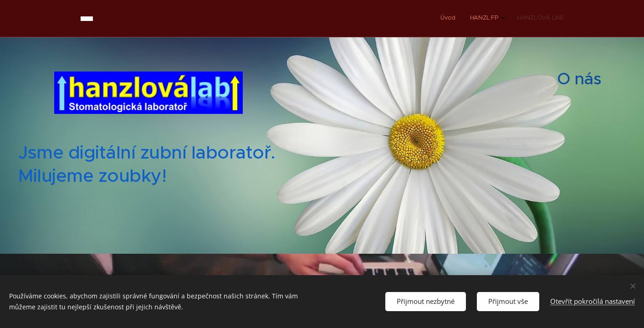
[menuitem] (532, 19)
